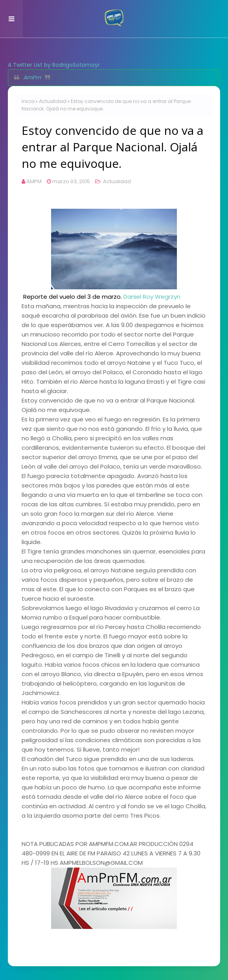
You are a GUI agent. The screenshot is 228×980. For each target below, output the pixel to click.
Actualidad (53, 101)
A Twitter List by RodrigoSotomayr (54, 65)
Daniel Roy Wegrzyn (152, 297)
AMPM (34, 181)
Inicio (28, 101)
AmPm (32, 77)
